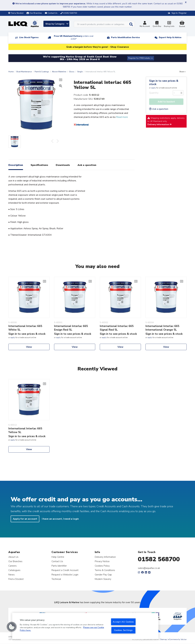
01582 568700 (159, 559)
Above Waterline (59, 72)
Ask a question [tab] (87, 165)
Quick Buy (157, 24)
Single (80, 72)
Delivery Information (160, 124)
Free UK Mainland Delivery (74, 38)
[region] (85, 626)
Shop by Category (57, 24)
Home (11, 72)
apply (153, 88)
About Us (13, 557)
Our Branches (34, 13)
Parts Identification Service (125, 37)
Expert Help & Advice (170, 37)
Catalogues (14, 570)
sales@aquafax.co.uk (149, 568)
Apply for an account (25, 519)
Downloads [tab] (63, 165)
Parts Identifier (59, 566)
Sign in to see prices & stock (164, 82)
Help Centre (58, 557)
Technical (56, 579)
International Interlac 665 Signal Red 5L (117, 328)
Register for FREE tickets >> (141, 58)
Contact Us (57, 561)
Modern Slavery (103, 579)
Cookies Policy (102, 566)
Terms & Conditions (105, 570)
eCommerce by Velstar (177, 639)
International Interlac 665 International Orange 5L (162, 328)
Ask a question (159, 109)
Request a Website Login (65, 575)
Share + (182, 72)
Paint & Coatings (42, 72)
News (12, 575)
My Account (145, 24)
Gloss (72, 72)
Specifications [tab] (39, 165)
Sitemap (163, 639)
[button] (12, 627)
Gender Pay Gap (103, 575)
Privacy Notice (102, 561)
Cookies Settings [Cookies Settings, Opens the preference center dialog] (123, 630)
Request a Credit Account (65, 570)
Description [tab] (16, 165)
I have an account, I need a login (60, 519)
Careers (12, 566)
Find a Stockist (16, 13)
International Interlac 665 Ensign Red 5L (71, 328)
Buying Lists (169, 24)
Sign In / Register (179, 13)
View (29, 347)
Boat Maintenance (24, 72)
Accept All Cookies (123, 622)
